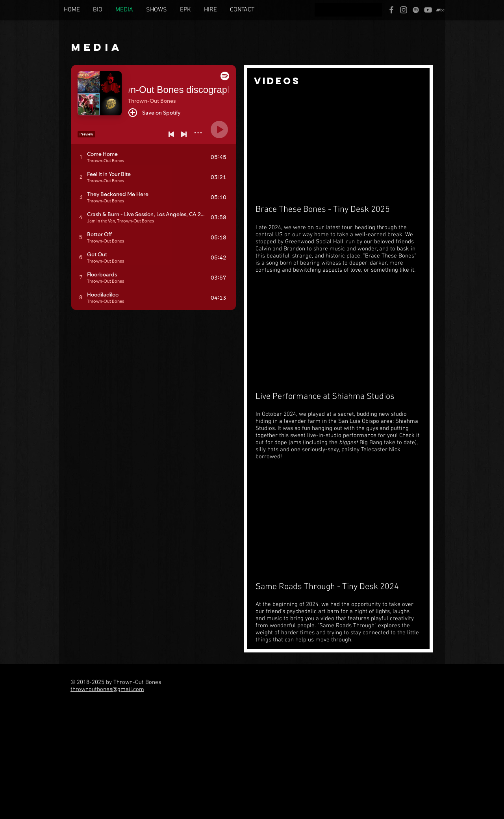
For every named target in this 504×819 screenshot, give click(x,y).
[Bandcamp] (440, 10)
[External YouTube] (338, 147)
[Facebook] (391, 10)
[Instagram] (404, 10)
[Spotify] (416, 10)
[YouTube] (428, 10)
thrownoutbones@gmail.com (107, 689)
